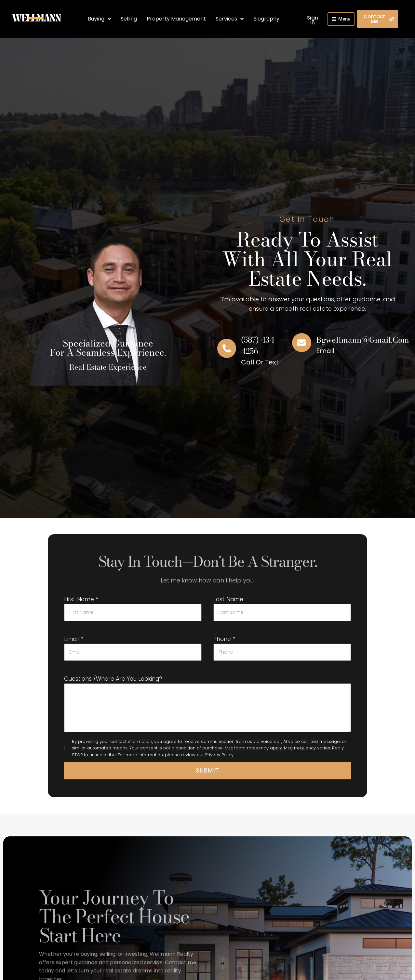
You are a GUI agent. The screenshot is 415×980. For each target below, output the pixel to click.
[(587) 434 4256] (227, 348)
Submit (207, 770)
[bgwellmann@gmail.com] (301, 343)
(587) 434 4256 (258, 345)
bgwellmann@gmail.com (364, 340)
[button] (339, 19)
